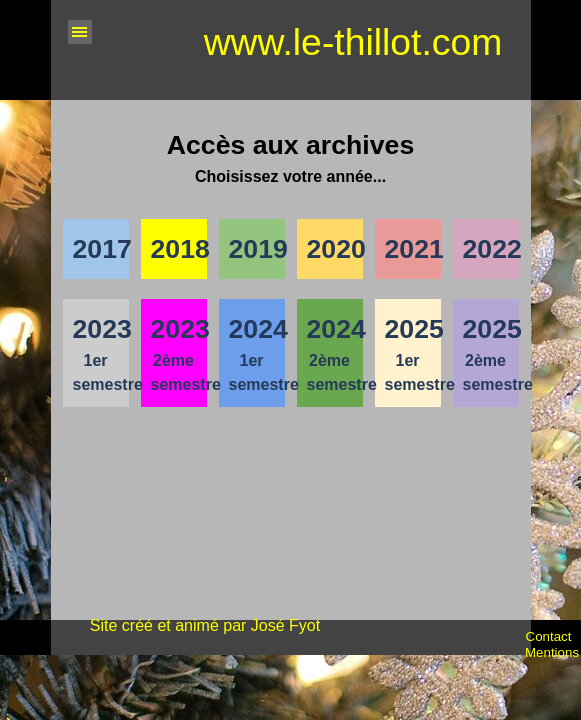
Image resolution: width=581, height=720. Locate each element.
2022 (492, 249)
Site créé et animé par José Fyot (205, 625)
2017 (102, 249)
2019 (258, 249)
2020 (336, 249)
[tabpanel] (291, 157)
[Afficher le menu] (80, 32)
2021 (414, 249)
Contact (549, 636)
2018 (180, 249)
